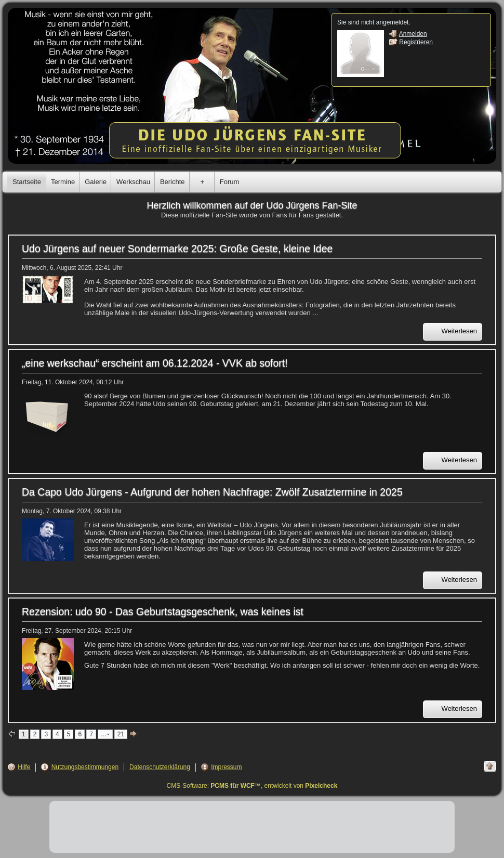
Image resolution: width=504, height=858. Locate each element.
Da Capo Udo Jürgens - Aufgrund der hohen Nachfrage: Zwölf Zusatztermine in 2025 (212, 492)
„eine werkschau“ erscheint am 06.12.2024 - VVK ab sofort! (155, 363)
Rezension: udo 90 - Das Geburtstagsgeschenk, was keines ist (163, 612)
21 (121, 734)
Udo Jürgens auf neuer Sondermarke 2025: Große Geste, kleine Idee (177, 249)
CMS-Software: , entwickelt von (252, 786)
